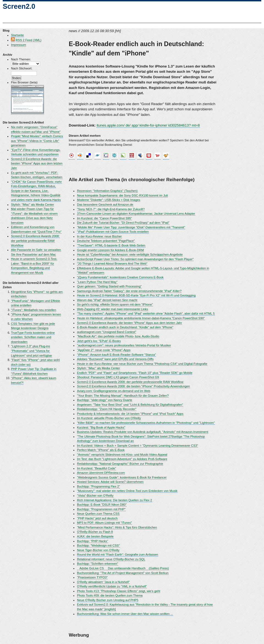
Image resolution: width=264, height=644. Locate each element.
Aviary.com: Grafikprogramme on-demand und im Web (114, 391)
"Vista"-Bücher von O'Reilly (95, 495)
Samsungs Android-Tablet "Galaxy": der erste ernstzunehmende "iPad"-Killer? (129, 291)
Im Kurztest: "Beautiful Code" (97, 468)
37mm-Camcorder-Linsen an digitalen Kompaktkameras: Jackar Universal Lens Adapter (136, 214)
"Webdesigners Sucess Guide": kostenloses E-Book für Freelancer (122, 477)
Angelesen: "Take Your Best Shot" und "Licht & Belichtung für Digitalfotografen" (130, 405)
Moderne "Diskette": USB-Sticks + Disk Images (109, 200)
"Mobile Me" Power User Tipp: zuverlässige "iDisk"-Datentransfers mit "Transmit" (131, 227)
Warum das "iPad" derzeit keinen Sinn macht (107, 300)
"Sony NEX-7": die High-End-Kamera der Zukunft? (111, 209)
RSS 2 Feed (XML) (28, 40)
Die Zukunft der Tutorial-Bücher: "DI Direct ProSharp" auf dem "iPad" (123, 223)
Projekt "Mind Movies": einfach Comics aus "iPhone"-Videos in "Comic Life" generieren (37, 141)
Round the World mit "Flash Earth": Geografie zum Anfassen (118, 555)
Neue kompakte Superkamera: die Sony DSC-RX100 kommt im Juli (122, 195)
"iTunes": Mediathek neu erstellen (34, 310)
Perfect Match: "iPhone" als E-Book (101, 450)
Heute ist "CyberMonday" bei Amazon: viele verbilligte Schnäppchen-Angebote (130, 254)
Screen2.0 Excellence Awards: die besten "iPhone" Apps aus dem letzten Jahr (37, 163)
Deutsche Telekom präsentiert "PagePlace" (106, 241)
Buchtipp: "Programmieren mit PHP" (101, 509)
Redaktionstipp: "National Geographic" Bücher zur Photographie (120, 464)
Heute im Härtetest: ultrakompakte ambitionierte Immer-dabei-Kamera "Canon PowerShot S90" (141, 318)
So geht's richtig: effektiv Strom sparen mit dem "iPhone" (115, 304)
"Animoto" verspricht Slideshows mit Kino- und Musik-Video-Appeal (122, 455)
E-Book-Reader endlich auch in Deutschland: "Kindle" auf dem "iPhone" (125, 327)
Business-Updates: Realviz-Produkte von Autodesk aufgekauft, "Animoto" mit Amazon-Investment (143, 432)
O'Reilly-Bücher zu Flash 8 (95, 532)
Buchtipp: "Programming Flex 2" (98, 486)
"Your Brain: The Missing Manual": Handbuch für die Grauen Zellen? (123, 396)
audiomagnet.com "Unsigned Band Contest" (107, 332)
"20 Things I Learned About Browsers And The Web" (112, 264)
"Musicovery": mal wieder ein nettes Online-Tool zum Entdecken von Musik (127, 491)
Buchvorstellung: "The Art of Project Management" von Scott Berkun (123, 573)
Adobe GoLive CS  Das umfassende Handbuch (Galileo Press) (123, 568)
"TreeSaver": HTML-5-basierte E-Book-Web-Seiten (111, 245)
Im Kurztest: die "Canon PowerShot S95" (105, 218)
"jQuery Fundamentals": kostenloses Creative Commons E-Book (120, 277)
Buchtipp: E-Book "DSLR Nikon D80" (102, 505)
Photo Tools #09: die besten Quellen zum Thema (110, 595)
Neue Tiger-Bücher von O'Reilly (98, 550)
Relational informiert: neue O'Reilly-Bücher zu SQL (111, 559)
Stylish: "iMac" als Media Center (32, 205)
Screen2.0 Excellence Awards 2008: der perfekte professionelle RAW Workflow (35, 241)
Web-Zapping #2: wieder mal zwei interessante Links (112, 309)
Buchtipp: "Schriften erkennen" (98, 564)
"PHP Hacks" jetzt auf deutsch (97, 518)
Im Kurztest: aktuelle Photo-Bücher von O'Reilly (109, 418)
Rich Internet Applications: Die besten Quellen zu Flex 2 (115, 500)
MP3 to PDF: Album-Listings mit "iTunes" (105, 523)
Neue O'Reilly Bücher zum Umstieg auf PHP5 (108, 600)
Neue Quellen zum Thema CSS (98, 514)
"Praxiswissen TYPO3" (92, 577)
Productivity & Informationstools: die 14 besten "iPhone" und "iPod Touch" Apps (130, 414)
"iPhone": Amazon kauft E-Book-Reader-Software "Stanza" (116, 355)
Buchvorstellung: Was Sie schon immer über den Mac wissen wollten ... (125, 614)
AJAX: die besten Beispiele (95, 536)
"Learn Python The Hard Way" (97, 282)
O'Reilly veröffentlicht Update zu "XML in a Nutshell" (112, 586)
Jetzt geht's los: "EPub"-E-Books (99, 341)
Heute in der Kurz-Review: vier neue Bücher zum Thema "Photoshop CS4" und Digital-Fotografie (142, 364)
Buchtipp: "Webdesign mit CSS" (98, 545)
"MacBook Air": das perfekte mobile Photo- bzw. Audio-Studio (118, 336)
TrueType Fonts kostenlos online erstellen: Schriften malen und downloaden (33, 337)
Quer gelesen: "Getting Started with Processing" (109, 286)
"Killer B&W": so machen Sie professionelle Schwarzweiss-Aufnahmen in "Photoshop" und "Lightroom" (146, 423)
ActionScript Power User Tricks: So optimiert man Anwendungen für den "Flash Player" (135, 259)
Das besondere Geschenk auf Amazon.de (105, 205)
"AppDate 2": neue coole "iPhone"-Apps (104, 350)
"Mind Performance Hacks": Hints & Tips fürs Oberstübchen (117, 527)
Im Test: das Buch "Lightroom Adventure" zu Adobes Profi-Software (122, 459)
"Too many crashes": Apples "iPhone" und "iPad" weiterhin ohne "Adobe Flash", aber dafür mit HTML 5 (146, 313)
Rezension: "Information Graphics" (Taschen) (107, 191)
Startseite (17, 35)
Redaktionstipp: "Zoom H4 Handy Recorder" (107, 409)
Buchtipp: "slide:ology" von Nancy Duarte (105, 400)
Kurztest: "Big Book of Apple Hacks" (101, 427)
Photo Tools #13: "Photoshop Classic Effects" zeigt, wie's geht (119, 591)
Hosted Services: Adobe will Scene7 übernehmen (110, 482)
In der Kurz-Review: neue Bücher (99, 236)
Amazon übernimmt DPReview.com (101, 473)
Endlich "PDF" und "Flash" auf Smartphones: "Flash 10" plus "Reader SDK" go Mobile (135, 373)
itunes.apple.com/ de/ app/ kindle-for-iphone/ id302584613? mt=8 (148, 125)
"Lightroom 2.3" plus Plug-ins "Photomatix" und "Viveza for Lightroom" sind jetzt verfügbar (31, 351)
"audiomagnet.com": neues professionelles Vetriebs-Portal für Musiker (124, 345)
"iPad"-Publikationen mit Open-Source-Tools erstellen (113, 232)
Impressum (19, 45)
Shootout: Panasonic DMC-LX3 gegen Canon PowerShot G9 (118, 377)
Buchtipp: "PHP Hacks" (93, 541)
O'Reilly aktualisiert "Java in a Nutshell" (103, 582)
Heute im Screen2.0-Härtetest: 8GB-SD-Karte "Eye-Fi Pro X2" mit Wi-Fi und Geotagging (136, 295)
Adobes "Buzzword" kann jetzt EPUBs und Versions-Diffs (115, 359)
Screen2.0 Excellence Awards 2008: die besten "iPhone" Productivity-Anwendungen (134, 386)
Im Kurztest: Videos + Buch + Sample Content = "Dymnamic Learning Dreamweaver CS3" (137, 446)
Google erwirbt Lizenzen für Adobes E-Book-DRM (110, 250)
